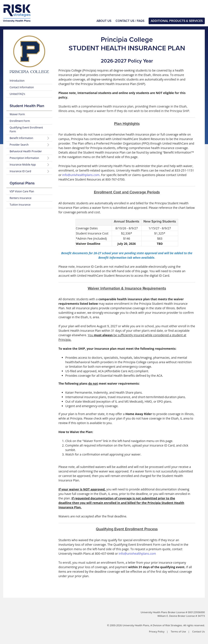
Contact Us (199, 631)
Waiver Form (17, 114)
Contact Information (22, 87)
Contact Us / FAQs (130, 21)
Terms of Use (178, 631)
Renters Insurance (20, 198)
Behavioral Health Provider (26, 151)
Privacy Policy (157, 631)
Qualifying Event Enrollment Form (26, 129)
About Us (104, 21)
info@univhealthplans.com (81, 175)
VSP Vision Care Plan (22, 191)
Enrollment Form (20, 121)
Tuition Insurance (20, 205)
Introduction (17, 81)
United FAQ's (17, 94)
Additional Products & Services (177, 21)
